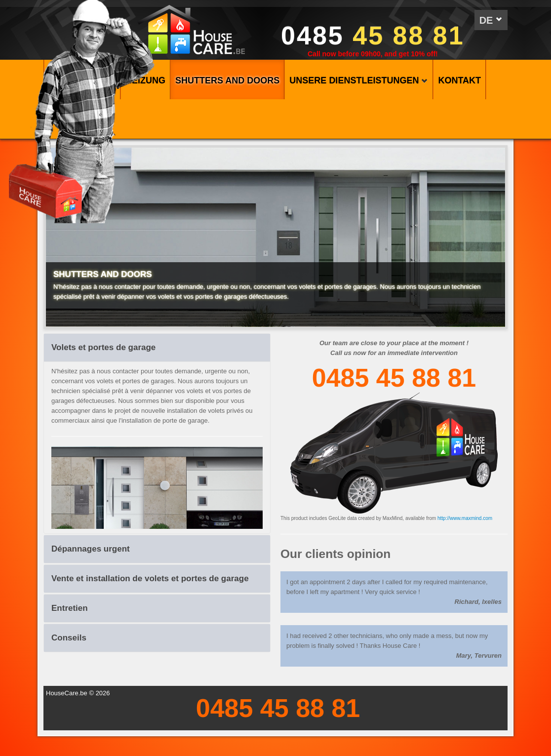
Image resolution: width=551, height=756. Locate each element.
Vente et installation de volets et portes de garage (150, 578)
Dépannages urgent (91, 549)
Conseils (69, 638)
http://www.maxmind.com (465, 518)
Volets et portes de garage (103, 347)
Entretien (70, 608)
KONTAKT (459, 80)
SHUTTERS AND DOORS (227, 80)
